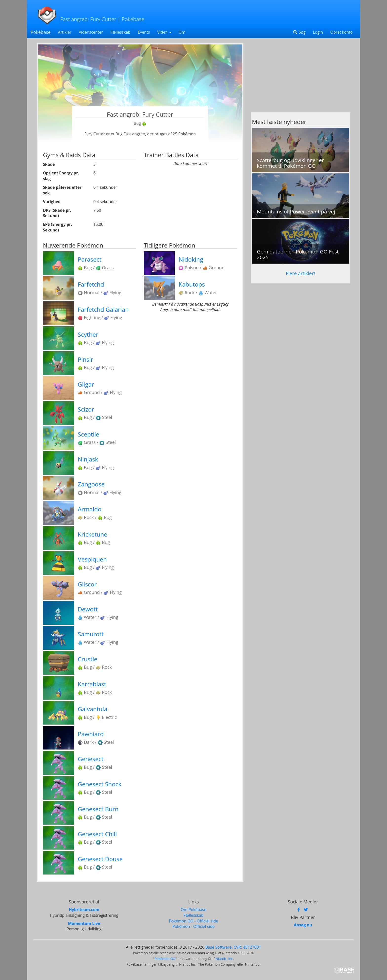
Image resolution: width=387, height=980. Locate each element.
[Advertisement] (300, 78)
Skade (49, 164)
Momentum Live (84, 923)
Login (318, 32)
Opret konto (341, 32)
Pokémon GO (165, 959)
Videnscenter (91, 32)
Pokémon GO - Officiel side (193, 921)
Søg (299, 32)
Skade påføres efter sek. (62, 190)
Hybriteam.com (84, 910)
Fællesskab (120, 32)
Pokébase (41, 32)
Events (144, 32)
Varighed (52, 202)
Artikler (65, 32)
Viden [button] (164, 32)
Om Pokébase (193, 910)
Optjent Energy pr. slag (61, 176)
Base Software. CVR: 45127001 (233, 947)
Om (182, 32)
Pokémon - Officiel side (194, 926)
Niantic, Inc (224, 959)
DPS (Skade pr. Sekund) (57, 213)
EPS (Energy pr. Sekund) (58, 227)
